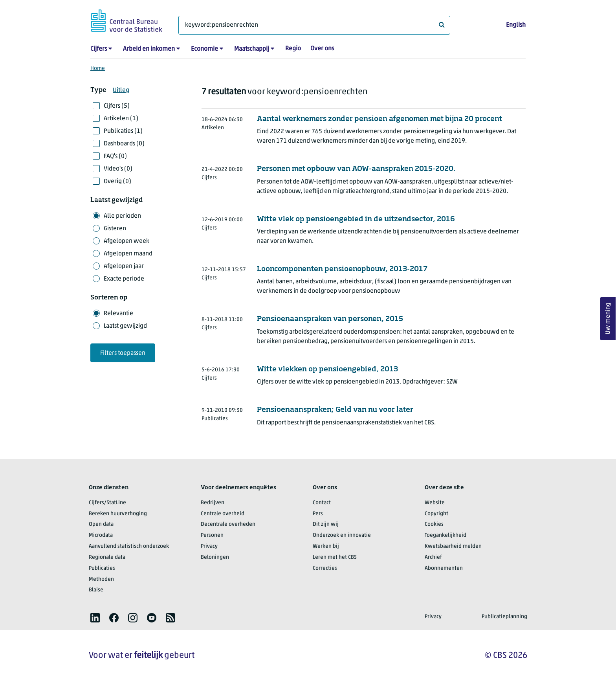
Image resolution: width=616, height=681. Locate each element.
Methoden (101, 579)
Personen (212, 535)
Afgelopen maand (128, 254)
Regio (293, 49)
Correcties (325, 568)
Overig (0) (117, 182)
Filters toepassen (123, 353)
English (516, 25)
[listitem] (95, 618)
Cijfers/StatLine (107, 503)
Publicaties (102, 568)
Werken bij (326, 546)
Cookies (434, 524)
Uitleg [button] (121, 90)
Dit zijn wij (326, 524)
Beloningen (215, 557)
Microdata (101, 535)
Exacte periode (124, 279)
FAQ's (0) (115, 156)
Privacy (209, 546)
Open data (101, 524)
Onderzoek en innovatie (342, 535)
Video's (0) (118, 169)
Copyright (436, 514)
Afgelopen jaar (124, 266)
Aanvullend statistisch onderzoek (129, 546)
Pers (318, 514)
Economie (204, 49)
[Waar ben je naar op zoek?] (314, 25)
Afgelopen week (126, 241)
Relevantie (118, 314)
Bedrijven (213, 503)
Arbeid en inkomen (149, 49)
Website (435, 503)
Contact (322, 503)
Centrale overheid (223, 514)
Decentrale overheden (228, 524)
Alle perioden (122, 216)
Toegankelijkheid (445, 535)
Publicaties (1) (123, 131)
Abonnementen (444, 568)
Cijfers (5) (117, 106)
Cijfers (99, 49)
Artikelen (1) (121, 119)
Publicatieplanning (504, 617)
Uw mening (608, 318)
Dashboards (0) (124, 144)
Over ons (322, 49)
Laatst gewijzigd (125, 326)
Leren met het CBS (335, 557)
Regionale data (107, 557)
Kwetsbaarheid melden (453, 546)
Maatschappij (252, 49)
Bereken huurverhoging (118, 514)
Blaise (96, 590)
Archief (433, 557)
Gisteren (115, 229)
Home (98, 69)
